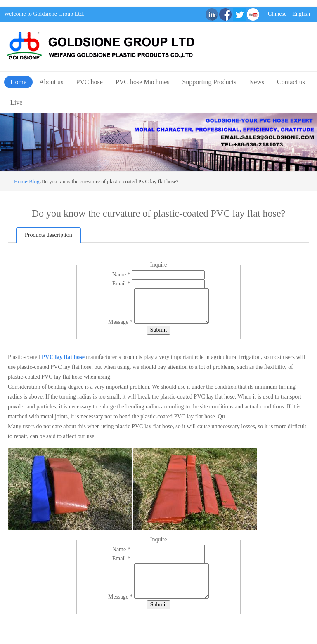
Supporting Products (209, 82)
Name (122, 275)
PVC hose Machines (143, 82)
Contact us (291, 82)
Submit (158, 330)
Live (16, 103)
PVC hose (89, 82)
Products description (48, 235)
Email (122, 284)
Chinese (277, 14)
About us (51, 82)
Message (121, 322)
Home (18, 82)
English (301, 14)
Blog (34, 181)
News (257, 82)
